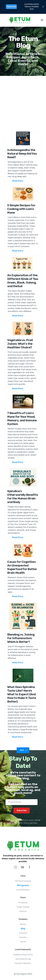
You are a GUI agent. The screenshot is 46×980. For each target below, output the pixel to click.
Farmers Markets (23, 963)
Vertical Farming (23, 881)
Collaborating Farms (23, 955)
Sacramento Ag (23, 959)
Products (23, 903)
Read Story (18, 181)
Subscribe (11, 7)
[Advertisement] (23, 102)
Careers (23, 937)
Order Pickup (23, 907)
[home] (19, 20)
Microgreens (23, 885)
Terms (23, 942)
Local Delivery (23, 890)
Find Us (23, 911)
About (23, 924)
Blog (23, 929)
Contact (23, 933)
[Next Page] (23, 750)
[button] (42, 20)
